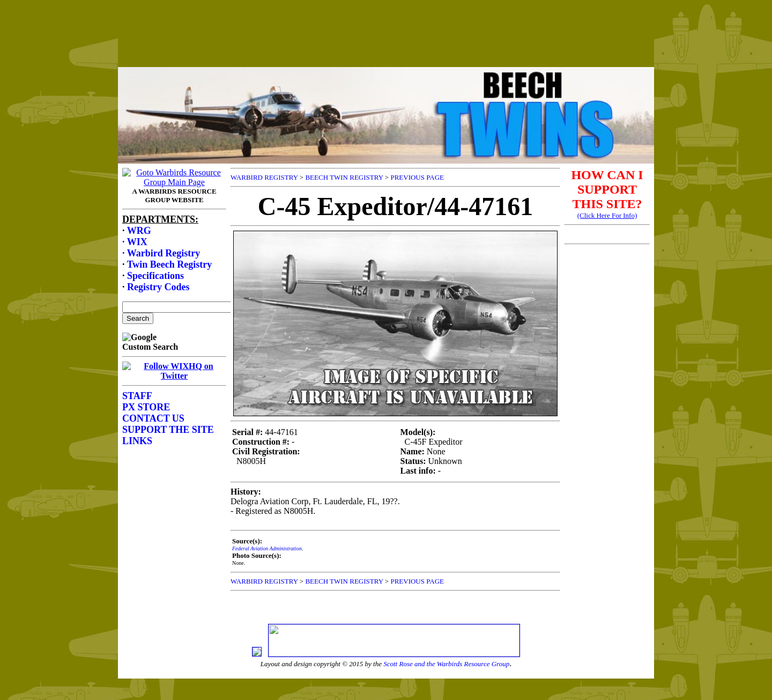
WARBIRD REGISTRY (264, 177)
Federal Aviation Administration (267, 548)
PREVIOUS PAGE (417, 177)
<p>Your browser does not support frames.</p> (386, 45)
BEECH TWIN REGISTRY (344, 177)
